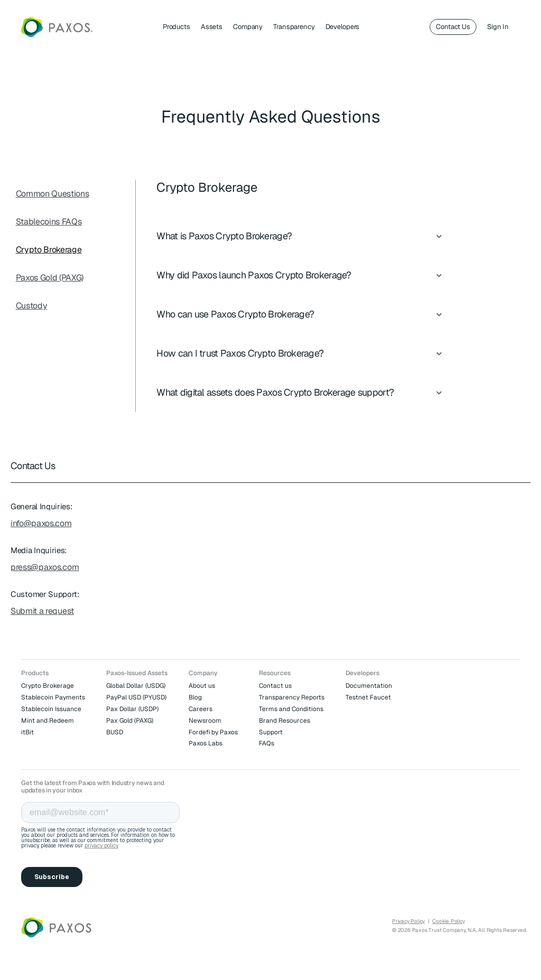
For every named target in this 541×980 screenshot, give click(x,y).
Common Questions (53, 194)
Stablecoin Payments (53, 697)
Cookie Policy (448, 921)
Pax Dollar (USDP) (132, 709)
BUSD (115, 732)
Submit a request (42, 611)
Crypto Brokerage (49, 250)
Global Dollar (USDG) (136, 686)
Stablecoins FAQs (49, 222)
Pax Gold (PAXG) (130, 721)
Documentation (369, 686)
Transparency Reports (292, 697)
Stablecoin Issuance (51, 709)
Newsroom (205, 721)
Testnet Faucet (368, 697)
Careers (200, 709)
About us (202, 686)
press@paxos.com (45, 567)
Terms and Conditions (291, 709)
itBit (27, 732)
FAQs (267, 743)
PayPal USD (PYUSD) (136, 697)
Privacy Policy (408, 921)
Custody (32, 306)
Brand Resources (285, 721)
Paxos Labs (206, 743)
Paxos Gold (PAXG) (50, 278)
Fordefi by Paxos (213, 732)
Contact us (275, 686)
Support (271, 732)
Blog (195, 697)
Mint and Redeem (48, 721)
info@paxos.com (41, 523)
